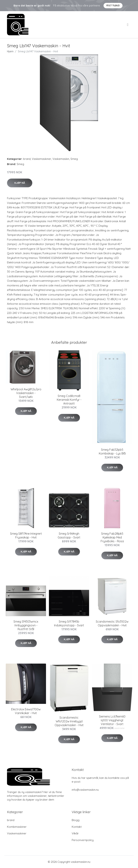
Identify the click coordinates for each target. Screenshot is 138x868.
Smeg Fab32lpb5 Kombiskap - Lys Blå (112, 452)
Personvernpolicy (83, 840)
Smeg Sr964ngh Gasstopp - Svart (69, 535)
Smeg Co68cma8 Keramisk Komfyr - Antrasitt (69, 400)
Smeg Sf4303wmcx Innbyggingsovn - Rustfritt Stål (26, 625)
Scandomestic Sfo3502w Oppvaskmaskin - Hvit (112, 623)
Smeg (74, 159)
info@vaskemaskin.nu (85, 790)
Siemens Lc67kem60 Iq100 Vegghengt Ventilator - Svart (112, 720)
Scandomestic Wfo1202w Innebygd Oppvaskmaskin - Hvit (69, 721)
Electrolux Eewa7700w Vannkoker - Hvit (26, 711)
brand (27, 159)
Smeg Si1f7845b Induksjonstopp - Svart (69, 623)
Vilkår (75, 833)
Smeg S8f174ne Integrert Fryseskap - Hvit (26, 535)
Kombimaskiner (17, 827)
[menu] (128, 25)
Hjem (10, 51)
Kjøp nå (20, 183)
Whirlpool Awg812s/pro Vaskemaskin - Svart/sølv (26, 393)
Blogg (76, 820)
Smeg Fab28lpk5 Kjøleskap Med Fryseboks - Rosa (112, 537)
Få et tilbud (113, 5)
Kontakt (77, 827)
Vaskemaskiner (42, 159)
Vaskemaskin (61, 159)
